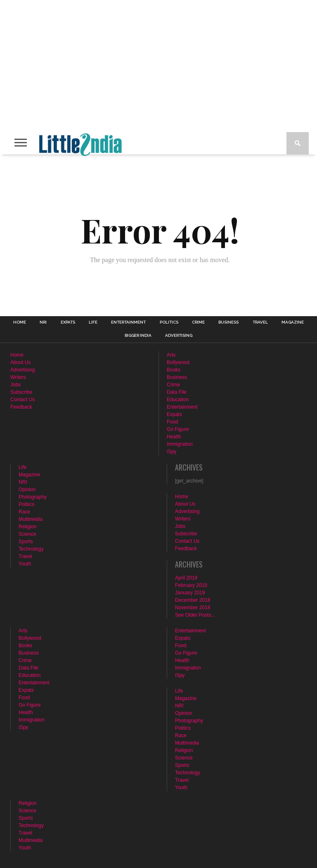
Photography (33, 497)
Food (172, 422)
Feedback (21, 407)
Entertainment (128, 322)
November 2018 (193, 608)
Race (24, 512)
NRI (43, 322)
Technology (31, 549)
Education (178, 400)
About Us (20, 362)
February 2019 (191, 585)
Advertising (179, 336)
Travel (260, 322)
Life (93, 322)
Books (174, 370)
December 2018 (193, 600)
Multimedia (31, 519)
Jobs (15, 385)
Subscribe (21, 392)
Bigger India (138, 336)
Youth (25, 564)
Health (174, 437)
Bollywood (178, 362)
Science (27, 534)
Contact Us (22, 400)
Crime (198, 322)
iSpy (172, 452)
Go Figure (178, 429)
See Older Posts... (195, 615)
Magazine (293, 322)
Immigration (180, 444)
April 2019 (186, 578)
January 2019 (190, 593)
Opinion (27, 490)
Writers (18, 377)
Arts (171, 355)
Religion (27, 527)
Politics (169, 322)
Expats (68, 322)
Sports (26, 542)
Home (20, 322)
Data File (177, 392)
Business (228, 322)
